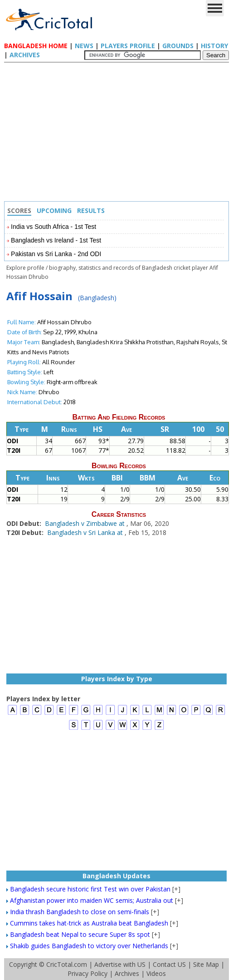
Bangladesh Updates (116, 876)
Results (91, 210)
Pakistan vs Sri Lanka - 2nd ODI (56, 254)
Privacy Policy (87, 973)
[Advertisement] (119, 133)
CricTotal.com (67, 964)
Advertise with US (120, 964)
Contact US (169, 964)
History (214, 46)
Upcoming (54, 210)
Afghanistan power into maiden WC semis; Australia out (92, 900)
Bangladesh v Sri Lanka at (86, 532)
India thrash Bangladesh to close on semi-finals (80, 912)
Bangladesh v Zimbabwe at (86, 523)
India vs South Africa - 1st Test (53, 227)
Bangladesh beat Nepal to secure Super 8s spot (80, 934)
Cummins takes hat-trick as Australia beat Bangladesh (89, 923)
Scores (19, 210)
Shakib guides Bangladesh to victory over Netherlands (89, 946)
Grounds (178, 46)
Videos (156, 973)
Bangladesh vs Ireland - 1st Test (56, 240)
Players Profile (128, 46)
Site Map (206, 964)
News (84, 46)
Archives (25, 55)
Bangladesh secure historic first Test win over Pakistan (90, 889)
